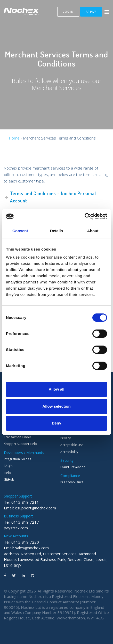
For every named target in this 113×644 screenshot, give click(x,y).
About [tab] (93, 231)
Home (14, 138)
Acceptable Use (72, 445)
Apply (91, 12)
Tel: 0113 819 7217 (21, 522)
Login (68, 12)
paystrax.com (16, 528)
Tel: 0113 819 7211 (21, 502)
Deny (57, 423)
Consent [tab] (20, 231)
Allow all (57, 389)
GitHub (9, 480)
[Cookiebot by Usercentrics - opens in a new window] (84, 216)
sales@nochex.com (32, 548)
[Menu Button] (107, 12)
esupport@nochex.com (35, 508)
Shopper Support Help (20, 444)
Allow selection (56, 406)
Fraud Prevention (73, 467)
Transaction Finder (18, 437)
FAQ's (8, 466)
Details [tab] (56, 231)
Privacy (66, 438)
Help (7, 473)
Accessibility (69, 452)
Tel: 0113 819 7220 (21, 542)
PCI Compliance (72, 482)
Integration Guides (17, 459)
